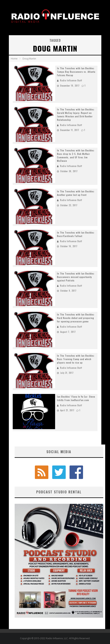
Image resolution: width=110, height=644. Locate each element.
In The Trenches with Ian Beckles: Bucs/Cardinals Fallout (76, 234)
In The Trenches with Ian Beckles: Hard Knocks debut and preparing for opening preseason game (76, 318)
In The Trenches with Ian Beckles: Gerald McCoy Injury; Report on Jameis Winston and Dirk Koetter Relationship (76, 115)
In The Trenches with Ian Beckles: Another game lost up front (76, 193)
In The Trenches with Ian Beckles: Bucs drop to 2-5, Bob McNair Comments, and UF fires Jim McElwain (76, 156)
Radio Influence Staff (71, 80)
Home (14, 59)
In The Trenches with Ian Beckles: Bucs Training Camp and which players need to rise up (76, 359)
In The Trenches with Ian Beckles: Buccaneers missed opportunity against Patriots (76, 277)
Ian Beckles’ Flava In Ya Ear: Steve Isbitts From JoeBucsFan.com (76, 398)
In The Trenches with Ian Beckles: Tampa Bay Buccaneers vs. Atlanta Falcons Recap (76, 72)
